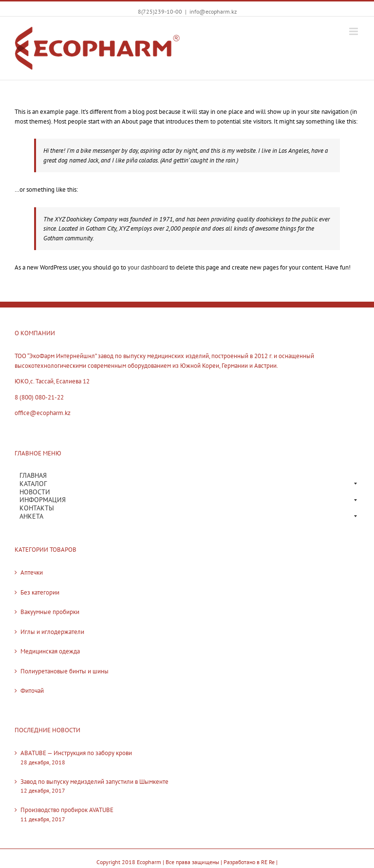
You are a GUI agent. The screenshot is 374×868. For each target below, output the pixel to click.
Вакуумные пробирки (50, 612)
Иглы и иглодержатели (52, 632)
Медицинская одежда (50, 651)
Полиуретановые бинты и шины (65, 671)
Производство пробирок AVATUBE (67, 810)
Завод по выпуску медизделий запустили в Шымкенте (94, 782)
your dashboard (148, 267)
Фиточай (32, 691)
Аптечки (32, 572)
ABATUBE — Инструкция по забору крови (76, 753)
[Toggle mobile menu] (354, 31)
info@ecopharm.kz (213, 11)
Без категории (40, 592)
